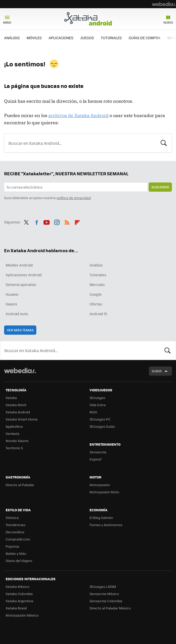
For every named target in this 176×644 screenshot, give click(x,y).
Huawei (12, 294)
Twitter (26, 221)
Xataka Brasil (16, 608)
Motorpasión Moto (104, 492)
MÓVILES (34, 38)
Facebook (37, 221)
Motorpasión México (22, 615)
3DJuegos (97, 398)
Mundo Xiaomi (17, 441)
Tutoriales (98, 275)
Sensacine (98, 452)
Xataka (11, 398)
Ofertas (96, 304)
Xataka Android (88, 19)
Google (96, 294)
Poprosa (12, 546)
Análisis (96, 265)
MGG (93, 412)
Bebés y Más (16, 553)
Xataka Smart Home (22, 419)
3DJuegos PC (100, 419)
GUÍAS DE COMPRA (145, 38)
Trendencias (15, 525)
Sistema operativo (21, 284)
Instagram (57, 221)
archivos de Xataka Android (78, 115)
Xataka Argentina (19, 601)
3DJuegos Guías (102, 426)
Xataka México (18, 586)
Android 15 (98, 314)
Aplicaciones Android (24, 275)
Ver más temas (20, 330)
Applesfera (14, 426)
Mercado (97, 284)
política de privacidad (74, 198)
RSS (67, 221)
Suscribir (160, 187)
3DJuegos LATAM (103, 586)
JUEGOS (87, 38)
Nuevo (168, 22)
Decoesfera (15, 532)
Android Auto (17, 314)
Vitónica (12, 518)
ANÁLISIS (12, 38)
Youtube (47, 221)
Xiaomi (11, 304)
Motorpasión (100, 485)
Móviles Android (19, 265)
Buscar (164, 142)
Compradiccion (18, 539)
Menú (7, 22)
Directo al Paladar (20, 485)
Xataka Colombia (19, 594)
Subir (157, 371)
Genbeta (13, 433)
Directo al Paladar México (110, 608)
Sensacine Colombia (106, 601)
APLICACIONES (61, 38)
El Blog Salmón (101, 518)
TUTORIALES (111, 38)
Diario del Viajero (19, 561)
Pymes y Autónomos (106, 525)
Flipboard (77, 221)
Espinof (95, 459)
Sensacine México (104, 594)
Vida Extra (98, 405)
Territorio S (14, 448)
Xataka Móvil (16, 405)
